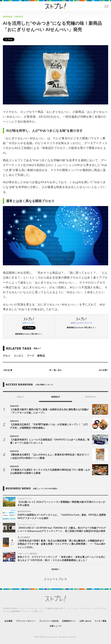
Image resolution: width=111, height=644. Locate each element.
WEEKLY (55, 397)
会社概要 (8, 621)
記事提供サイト (69, 621)
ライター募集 (100, 621)
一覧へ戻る (55, 370)
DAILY (20, 397)
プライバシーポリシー (26, 621)
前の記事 (8, 370)
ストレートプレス (55, 579)
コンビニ (19, 356)
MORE (55, 569)
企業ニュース (55, 626)
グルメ (7, 356)
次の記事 (103, 370)
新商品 (41, 356)
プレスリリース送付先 (49, 621)
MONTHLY (91, 397)
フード (30, 356)
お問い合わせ (85, 621)
